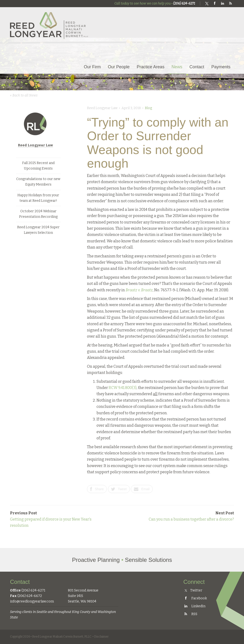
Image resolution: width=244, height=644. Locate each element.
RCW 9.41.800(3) (123, 388)
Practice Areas (151, 67)
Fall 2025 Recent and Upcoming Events (38, 166)
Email (142, 489)
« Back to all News (24, 95)
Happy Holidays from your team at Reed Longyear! (38, 198)
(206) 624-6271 (184, 3)
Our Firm (92, 67)
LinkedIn (194, 606)
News (177, 67)
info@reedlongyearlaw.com (32, 601)
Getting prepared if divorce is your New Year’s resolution (51, 519)
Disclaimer (101, 637)
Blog (148, 108)
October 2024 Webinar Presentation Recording (38, 214)
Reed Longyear (49, 25)
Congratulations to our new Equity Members (38, 182)
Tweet (119, 489)
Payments (221, 67)
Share (97, 489)
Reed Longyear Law (35, 145)
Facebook (195, 598)
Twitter (194, 590)
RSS (190, 614)
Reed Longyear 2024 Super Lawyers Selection (38, 230)
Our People (119, 67)
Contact (197, 67)
